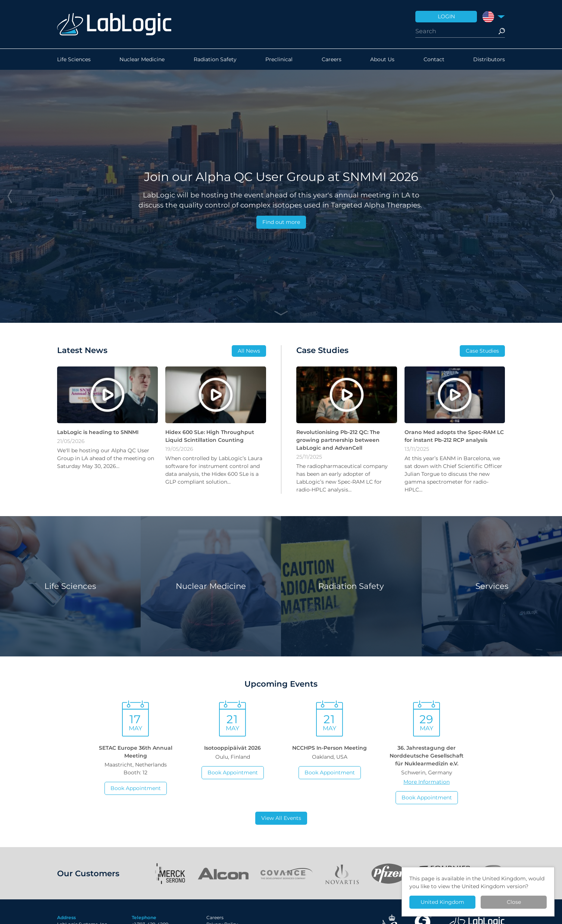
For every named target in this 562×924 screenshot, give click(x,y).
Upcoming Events (281, 684)
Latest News (82, 350)
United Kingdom (442, 902)
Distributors (489, 59)
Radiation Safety (215, 59)
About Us (382, 59)
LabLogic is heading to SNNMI (98, 432)
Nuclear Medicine (142, 59)
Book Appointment (136, 788)
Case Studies (482, 351)
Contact (434, 59)
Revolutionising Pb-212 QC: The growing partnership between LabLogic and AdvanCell (338, 440)
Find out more (281, 222)
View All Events (281, 818)
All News (249, 351)
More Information (427, 782)
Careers (332, 59)
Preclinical (279, 59)
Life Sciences (74, 59)
